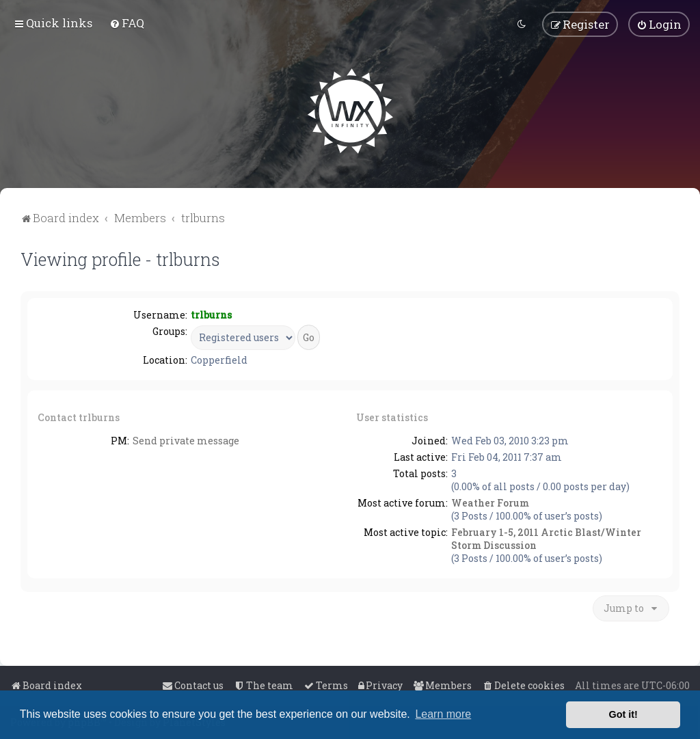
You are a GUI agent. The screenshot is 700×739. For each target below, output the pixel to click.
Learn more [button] (443, 714)
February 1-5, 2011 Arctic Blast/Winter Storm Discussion (546, 538)
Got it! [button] (623, 714)
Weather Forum (490, 502)
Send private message (186, 440)
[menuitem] (127, 23)
